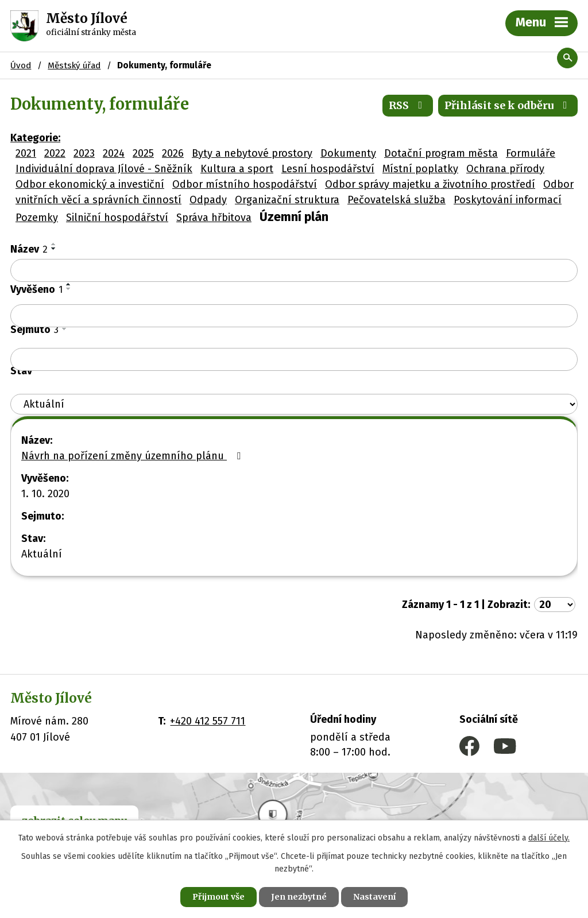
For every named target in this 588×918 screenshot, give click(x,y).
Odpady (208, 200)
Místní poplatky (420, 169)
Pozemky (37, 218)
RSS (408, 105)
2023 (84, 153)
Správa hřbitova (214, 218)
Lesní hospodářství (328, 169)
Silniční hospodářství (117, 218)
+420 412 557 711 (208, 721)
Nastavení (374, 897)
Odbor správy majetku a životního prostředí (430, 184)
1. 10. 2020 (45, 494)
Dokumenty (348, 153)
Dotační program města (441, 153)
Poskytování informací (508, 200)
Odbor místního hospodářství (245, 184)
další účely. (549, 838)
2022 (55, 153)
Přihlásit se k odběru (508, 105)
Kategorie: (35, 138)
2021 (26, 153)
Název (29, 249)
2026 (173, 153)
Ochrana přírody (505, 169)
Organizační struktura (287, 200)
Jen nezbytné (299, 897)
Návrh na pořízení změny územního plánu (133, 456)
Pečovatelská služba (396, 200)
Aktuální (42, 554)
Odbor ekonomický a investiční (90, 184)
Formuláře (531, 153)
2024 (114, 153)
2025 (143, 153)
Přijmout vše (218, 897)
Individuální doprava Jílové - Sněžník (104, 169)
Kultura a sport (237, 169)
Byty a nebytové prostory (252, 153)
